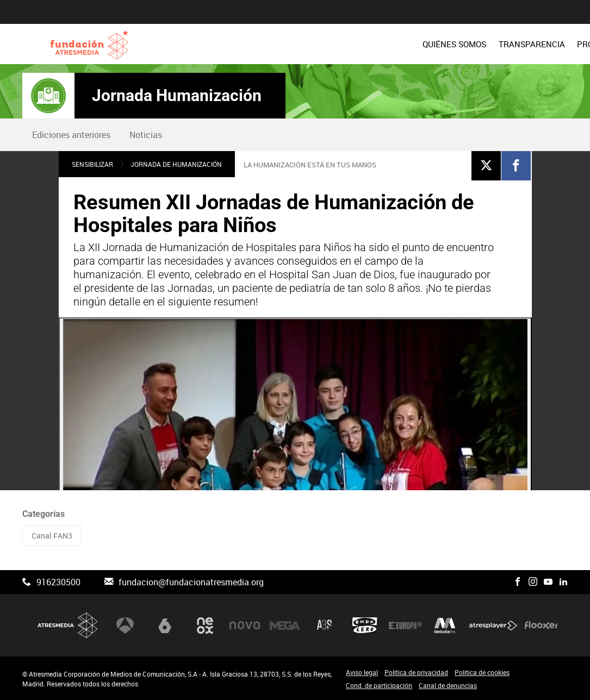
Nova (245, 625)
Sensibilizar (92, 164)
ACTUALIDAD (542, 44)
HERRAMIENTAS (474, 44)
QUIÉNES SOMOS (262, 44)
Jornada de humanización (176, 164)
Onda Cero (365, 625)
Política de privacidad (416, 672)
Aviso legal (362, 672)
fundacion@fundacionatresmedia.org (191, 582)
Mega (285, 625)
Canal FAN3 (52, 536)
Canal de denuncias (448, 685)
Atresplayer (493, 625)
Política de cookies (482, 672)
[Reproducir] (295, 451)
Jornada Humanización (177, 96)
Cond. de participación (379, 685)
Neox (205, 625)
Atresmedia (68, 625)
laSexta (165, 625)
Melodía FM (445, 625)
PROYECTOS (408, 44)
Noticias (146, 135)
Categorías (44, 514)
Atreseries (325, 625)
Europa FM (405, 625)
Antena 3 (125, 625)
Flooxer (541, 625)
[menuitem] (262, 44)
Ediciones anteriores (71, 135)
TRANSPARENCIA (339, 44)
